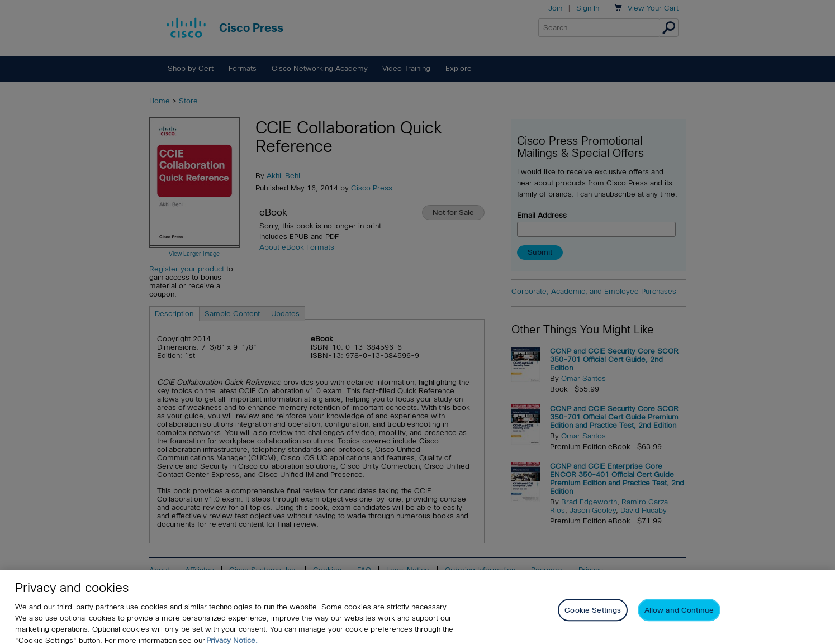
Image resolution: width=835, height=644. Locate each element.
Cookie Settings (593, 618)
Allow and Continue (679, 618)
